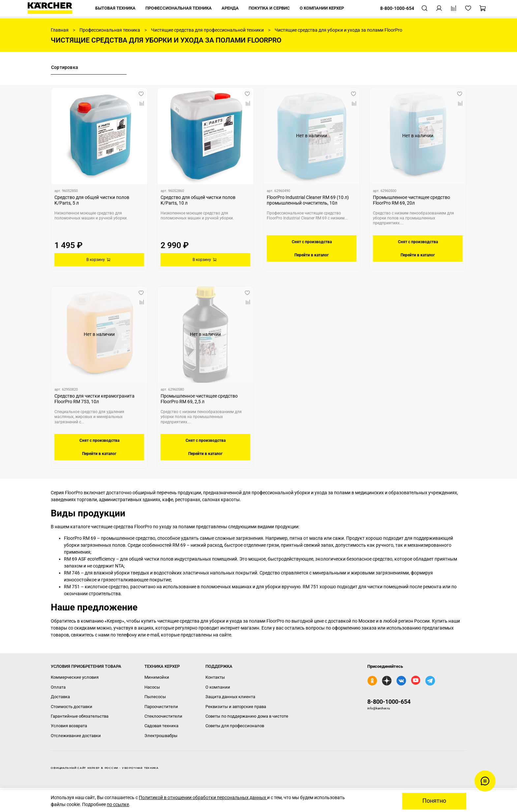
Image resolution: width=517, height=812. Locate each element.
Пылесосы (155, 697)
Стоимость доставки (72, 707)
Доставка (60, 697)
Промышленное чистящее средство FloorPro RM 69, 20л (411, 200)
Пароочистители (161, 707)
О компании (218, 687)
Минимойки (157, 677)
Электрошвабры (161, 736)
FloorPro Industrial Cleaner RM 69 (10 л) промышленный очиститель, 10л (308, 200)
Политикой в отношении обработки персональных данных (203, 797)
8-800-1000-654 (389, 702)
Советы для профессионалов (235, 726)
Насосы (152, 687)
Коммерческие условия (75, 677)
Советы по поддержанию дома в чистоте (247, 716)
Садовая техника (161, 726)
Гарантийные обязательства (80, 716)
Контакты (215, 677)
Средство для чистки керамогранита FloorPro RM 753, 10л (94, 399)
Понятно (434, 801)
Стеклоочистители (163, 716)
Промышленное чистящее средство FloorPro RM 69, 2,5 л (199, 399)
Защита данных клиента (230, 697)
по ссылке (118, 804)
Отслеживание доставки (76, 736)
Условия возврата (69, 726)
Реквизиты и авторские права (236, 707)
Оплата (58, 687)
